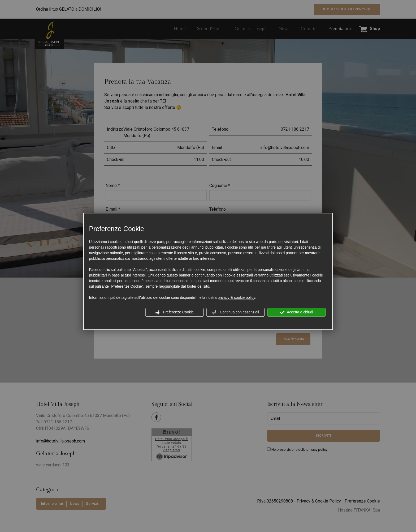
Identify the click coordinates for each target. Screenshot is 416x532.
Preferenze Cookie (174, 312)
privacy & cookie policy (236, 297)
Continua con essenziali (236, 312)
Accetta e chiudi (296, 312)
